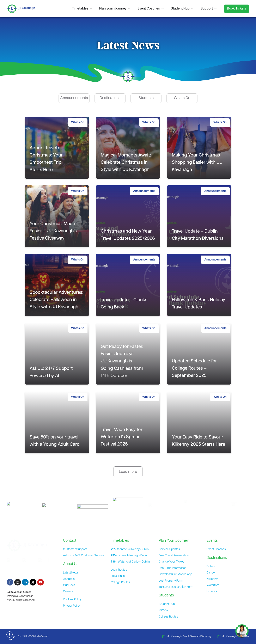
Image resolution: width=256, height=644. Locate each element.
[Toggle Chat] (242, 629)
